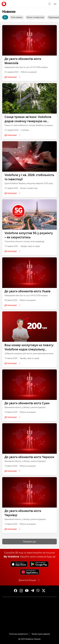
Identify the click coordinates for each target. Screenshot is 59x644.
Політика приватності (19, 634)
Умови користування (41, 634)
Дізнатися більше (27, 580)
